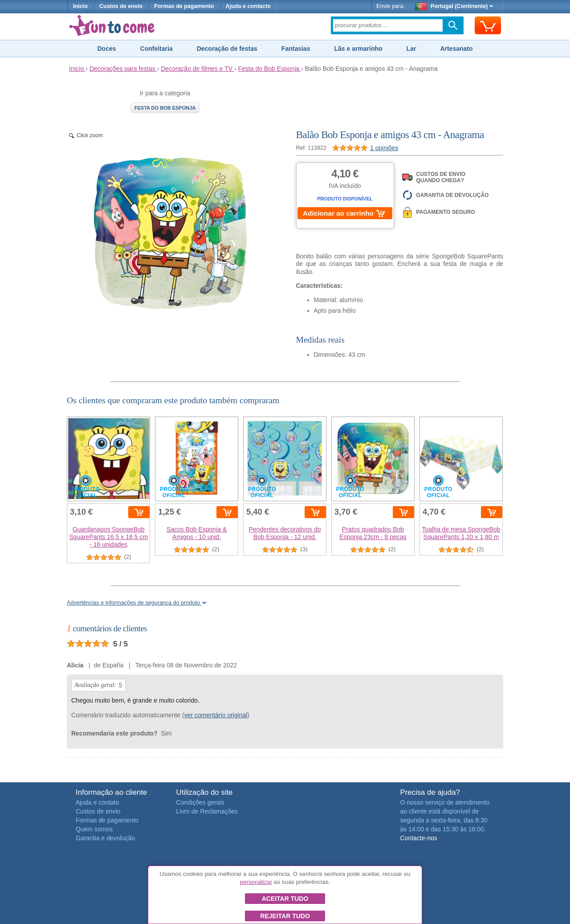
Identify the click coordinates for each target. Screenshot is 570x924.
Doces (106, 49)
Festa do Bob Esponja (165, 108)
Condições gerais (200, 802)
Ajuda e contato (97, 802)
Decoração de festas (227, 49)
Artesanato (456, 49)
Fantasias (296, 49)
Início (80, 6)
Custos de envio (121, 6)
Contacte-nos (418, 838)
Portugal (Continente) (454, 6)
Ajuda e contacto (248, 6)
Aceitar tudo (285, 899)
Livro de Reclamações (207, 811)
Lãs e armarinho (358, 49)
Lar (411, 49)
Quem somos (94, 829)
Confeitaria (157, 49)
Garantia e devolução (105, 838)
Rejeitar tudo (285, 916)
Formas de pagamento (184, 6)
